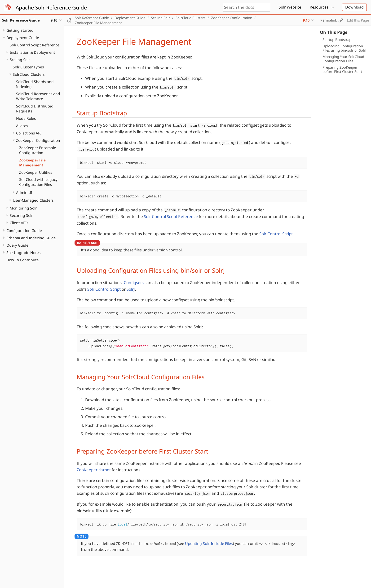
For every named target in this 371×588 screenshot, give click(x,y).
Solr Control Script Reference (35, 45)
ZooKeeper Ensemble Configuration (38, 150)
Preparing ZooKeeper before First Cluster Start (342, 69)
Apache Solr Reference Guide (51, 7)
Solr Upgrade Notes (23, 253)
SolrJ (131, 289)
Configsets (134, 283)
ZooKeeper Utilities (36, 172)
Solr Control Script (276, 234)
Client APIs (19, 223)
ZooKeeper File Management (32, 163)
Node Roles (26, 118)
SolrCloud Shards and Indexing (35, 84)
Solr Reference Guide (92, 18)
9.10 (306, 20)
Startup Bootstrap (337, 40)
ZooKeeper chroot (94, 470)
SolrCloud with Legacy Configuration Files (38, 182)
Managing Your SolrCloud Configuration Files (343, 59)
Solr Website (290, 7)
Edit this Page (358, 20)
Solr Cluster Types (28, 67)
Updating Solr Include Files (209, 543)
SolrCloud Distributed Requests (35, 109)
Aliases (22, 126)
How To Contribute (23, 260)
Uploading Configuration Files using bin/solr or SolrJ (344, 48)
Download (354, 7)
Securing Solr (21, 215)
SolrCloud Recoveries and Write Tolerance (38, 96)
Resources (319, 7)
